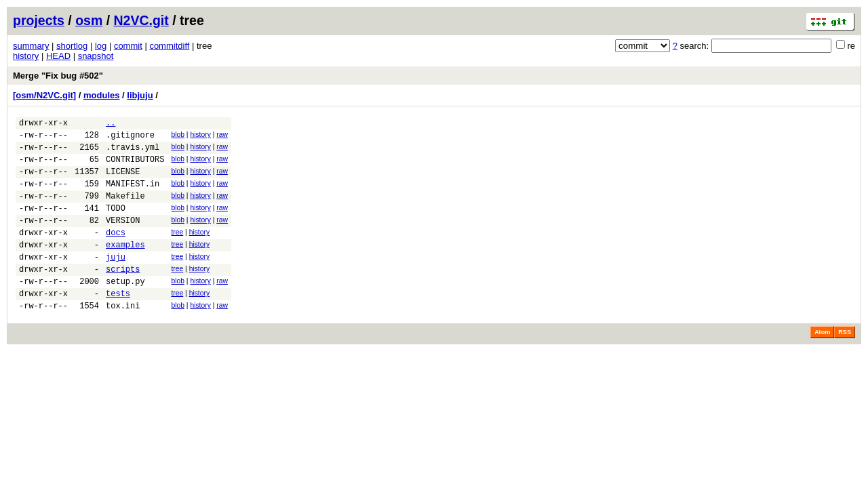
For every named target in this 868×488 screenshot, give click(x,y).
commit (128, 46)
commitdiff (169, 46)
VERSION (123, 238)
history (26, 56)
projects (39, 20)
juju (116, 281)
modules (101, 95)
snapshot (96, 56)
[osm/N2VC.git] (44, 95)
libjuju (140, 95)
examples (125, 267)
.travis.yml (133, 153)
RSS (845, 365)
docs (116, 252)
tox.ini (123, 338)
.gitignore (130, 139)
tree (177, 250)
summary (31, 46)
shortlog (72, 46)
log (101, 46)
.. (111, 124)
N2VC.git (141, 20)
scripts (123, 295)
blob (178, 137)
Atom (822, 365)
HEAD (58, 56)
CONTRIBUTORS (135, 167)
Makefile (125, 210)
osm (89, 20)
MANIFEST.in (133, 196)
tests (118, 324)
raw (222, 137)
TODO (116, 224)
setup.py (125, 309)
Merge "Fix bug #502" (58, 76)
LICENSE (123, 181)
